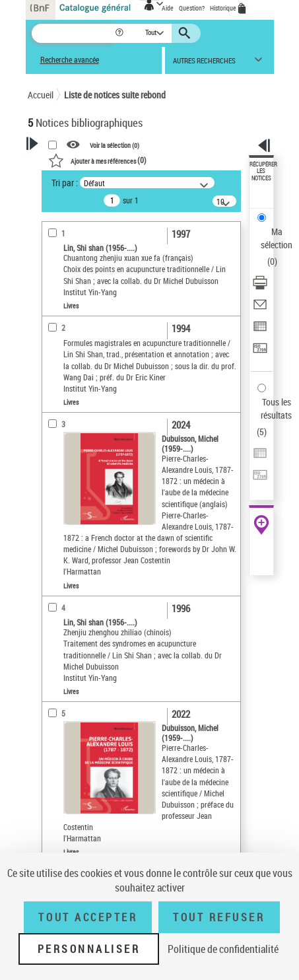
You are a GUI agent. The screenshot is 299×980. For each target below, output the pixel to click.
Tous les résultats (276, 408)
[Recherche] (73, 33)
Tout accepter (88, 917)
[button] (120, 33)
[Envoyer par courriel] (260, 309)
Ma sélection (277, 238)
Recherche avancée (70, 60)
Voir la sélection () (115, 145)
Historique (224, 8)
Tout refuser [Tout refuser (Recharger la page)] (219, 917)
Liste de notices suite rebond (115, 95)
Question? (192, 8)
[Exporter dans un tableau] (260, 331)
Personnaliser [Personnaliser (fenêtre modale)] (89, 949)
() (97, 160)
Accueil (41, 95)
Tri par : (65, 183)
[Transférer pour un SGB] (260, 352)
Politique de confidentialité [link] (223, 949)
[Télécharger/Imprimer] (260, 287)
